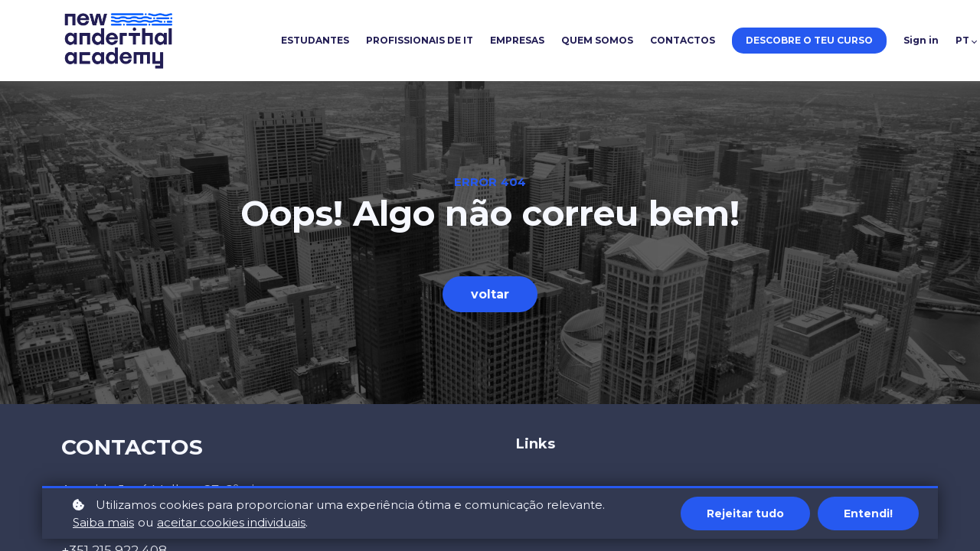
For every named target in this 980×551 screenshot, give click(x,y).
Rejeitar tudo (745, 514)
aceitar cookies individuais (231, 522)
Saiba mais (103, 522)
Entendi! (868, 514)
